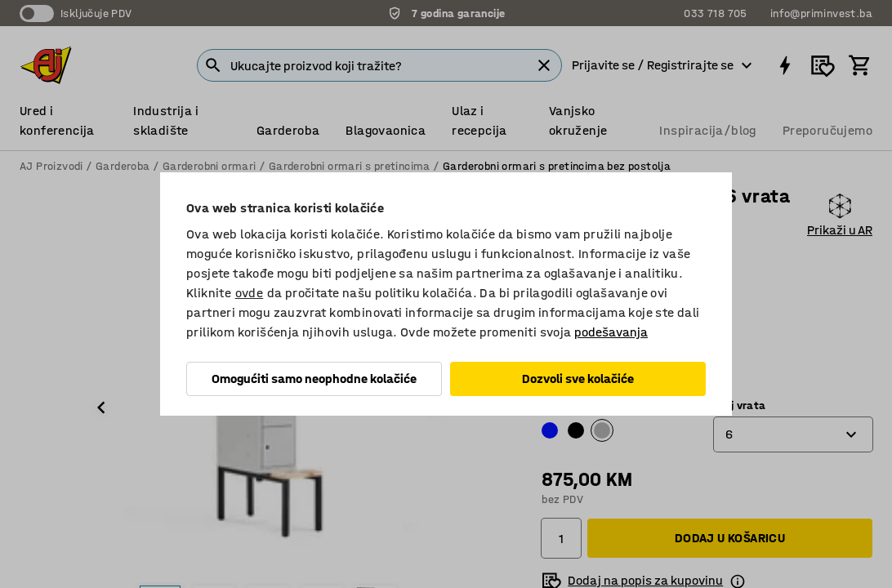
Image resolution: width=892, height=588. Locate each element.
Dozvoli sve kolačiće (578, 379)
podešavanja (611, 332)
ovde (250, 293)
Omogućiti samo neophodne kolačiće (314, 379)
